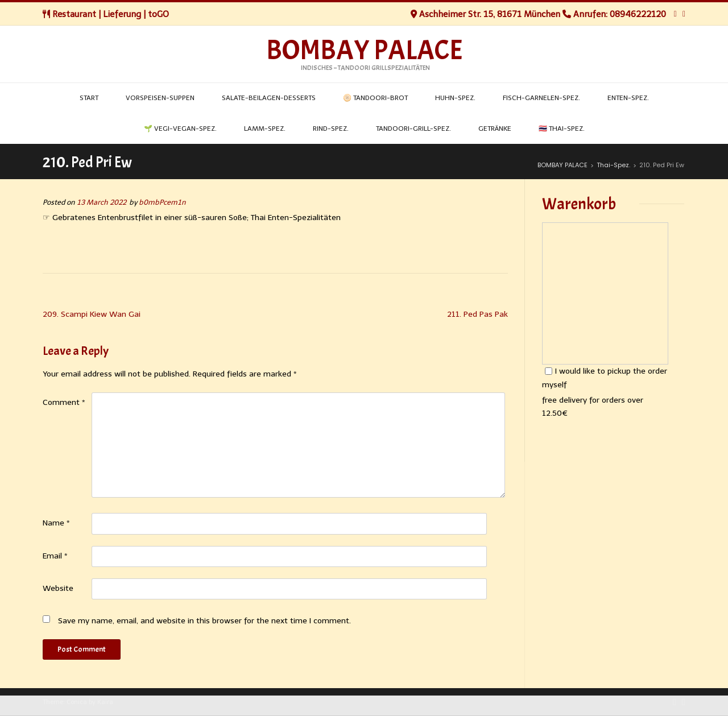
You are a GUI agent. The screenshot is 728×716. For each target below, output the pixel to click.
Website (58, 588)
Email (55, 556)
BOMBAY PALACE (364, 51)
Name (56, 523)
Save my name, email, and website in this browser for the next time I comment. (204, 621)
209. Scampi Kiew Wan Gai (92, 314)
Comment (64, 402)
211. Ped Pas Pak (477, 314)
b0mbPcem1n (162, 202)
